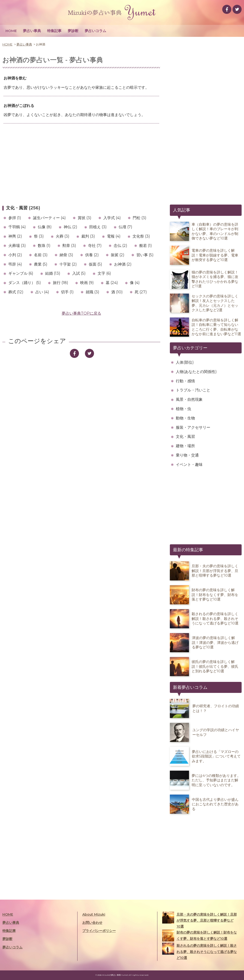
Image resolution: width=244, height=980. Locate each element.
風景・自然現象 (189, 399)
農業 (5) (41, 264)
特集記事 (54, 31)
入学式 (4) (112, 218)
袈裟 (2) (118, 255)
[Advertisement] (81, 164)
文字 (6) (104, 273)
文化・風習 (185, 437)
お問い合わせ (92, 923)
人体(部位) (185, 362)
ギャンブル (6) (21, 273)
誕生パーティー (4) (49, 218)
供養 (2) (92, 255)
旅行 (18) (61, 283)
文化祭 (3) (141, 236)
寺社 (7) (95, 246)
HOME (11, 31)
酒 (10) (117, 292)
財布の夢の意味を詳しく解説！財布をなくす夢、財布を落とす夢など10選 (200, 935)
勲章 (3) (69, 246)
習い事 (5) (145, 255)
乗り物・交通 (187, 455)
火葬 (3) (63, 236)
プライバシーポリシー (99, 931)
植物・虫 (183, 409)
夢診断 (73, 31)
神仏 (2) (70, 227)
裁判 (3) (88, 236)
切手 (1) (67, 292)
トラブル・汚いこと (193, 390)
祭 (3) (39, 236)
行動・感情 (185, 381)
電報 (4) (114, 236)
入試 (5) (79, 273)
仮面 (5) (95, 264)
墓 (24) (112, 283)
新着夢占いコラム (190, 687)
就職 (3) (92, 292)
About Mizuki (94, 914)
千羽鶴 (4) (17, 227)
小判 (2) (15, 255)
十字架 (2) (68, 264)
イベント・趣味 (189, 465)
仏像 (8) (45, 227)
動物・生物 (185, 418)
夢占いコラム (95, 31)
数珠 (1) (44, 246)
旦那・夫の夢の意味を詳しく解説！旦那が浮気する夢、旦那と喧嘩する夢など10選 (200, 920)
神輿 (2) (15, 236)
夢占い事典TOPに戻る (81, 313)
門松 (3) (140, 218)
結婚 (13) (53, 273)
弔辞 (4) (15, 264)
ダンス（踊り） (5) (25, 283)
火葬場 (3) (17, 246)
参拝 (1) (15, 218)
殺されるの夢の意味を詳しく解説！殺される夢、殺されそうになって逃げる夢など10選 (200, 951)
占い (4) (42, 292)
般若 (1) (146, 246)
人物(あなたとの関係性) (196, 372)
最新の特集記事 (188, 550)
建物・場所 (185, 446)
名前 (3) (41, 255)
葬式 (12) (16, 292)
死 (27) (141, 292)
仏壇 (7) (125, 227)
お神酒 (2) (123, 264)
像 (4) (135, 283)
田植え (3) (98, 227)
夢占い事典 (32, 31)
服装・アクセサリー (193, 427)
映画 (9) (87, 283)
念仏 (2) (120, 246)
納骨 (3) (66, 255)
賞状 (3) (85, 218)
